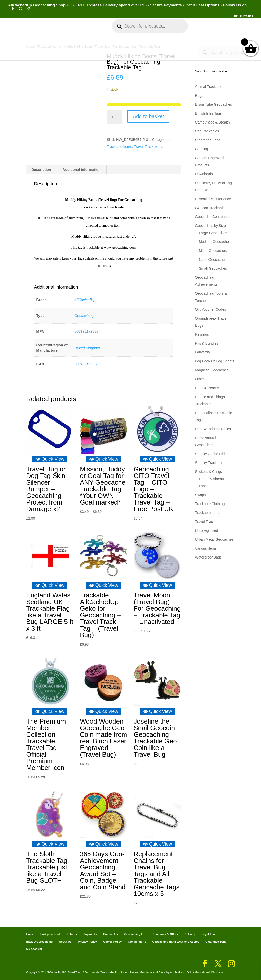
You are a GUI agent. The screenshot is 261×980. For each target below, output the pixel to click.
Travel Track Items (148, 147)
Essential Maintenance (213, 199)
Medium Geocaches (215, 242)
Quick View (50, 459)
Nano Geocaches (213, 260)
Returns (72, 934)
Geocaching (84, 316)
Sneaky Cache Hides (212, 454)
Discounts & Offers (165, 934)
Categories (52, 30)
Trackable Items (119, 147)
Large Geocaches (213, 233)
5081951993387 (87, 331)
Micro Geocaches (213, 251)
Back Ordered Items (39, 942)
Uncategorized (206, 530)
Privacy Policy (87, 942)
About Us (65, 942)
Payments (221, 30)
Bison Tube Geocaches (213, 104)
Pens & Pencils (207, 388)
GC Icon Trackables (211, 208)
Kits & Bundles (207, 343)
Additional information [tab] (81, 170)
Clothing (201, 149)
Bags (199, 96)
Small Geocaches (213, 268)
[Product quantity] (114, 117)
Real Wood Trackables (213, 429)
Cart (201, 30)
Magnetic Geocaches (212, 370)
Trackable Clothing (210, 504)
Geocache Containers (212, 217)
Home (30, 30)
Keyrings (202, 334)
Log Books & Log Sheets (215, 361)
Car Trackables (207, 131)
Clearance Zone (208, 140)
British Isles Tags (208, 113)
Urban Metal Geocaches (214, 539)
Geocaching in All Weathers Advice (176, 942)
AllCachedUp (85, 300)
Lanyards (202, 352)
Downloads (204, 174)
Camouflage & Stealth (212, 122)
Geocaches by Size (210, 226)
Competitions (137, 942)
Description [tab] (41, 170)
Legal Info (208, 934)
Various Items (206, 548)
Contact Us (110, 934)
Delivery (190, 934)
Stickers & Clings (208, 472)
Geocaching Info (128, 46)
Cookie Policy (112, 942)
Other (199, 379)
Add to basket (148, 116)
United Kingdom (87, 348)
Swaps (200, 495)
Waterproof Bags (208, 557)
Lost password (50, 934)
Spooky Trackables (210, 463)
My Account (86, 30)
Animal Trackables (210, 87)
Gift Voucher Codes (210, 309)
